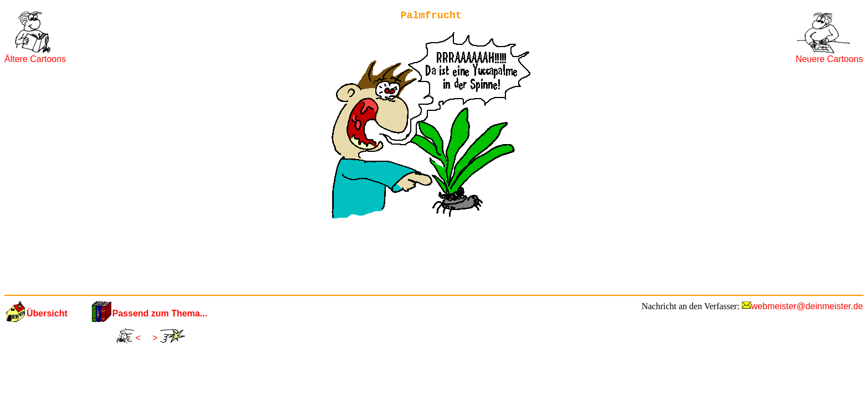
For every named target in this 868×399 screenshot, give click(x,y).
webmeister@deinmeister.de (807, 306)
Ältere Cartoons (35, 59)
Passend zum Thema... (160, 313)
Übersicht (47, 313)
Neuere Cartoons (829, 59)
